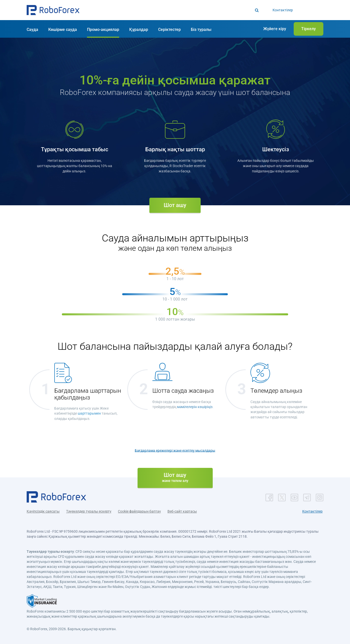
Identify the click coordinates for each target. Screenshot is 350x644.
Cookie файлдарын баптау (139, 511)
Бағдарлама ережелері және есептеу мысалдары (175, 450)
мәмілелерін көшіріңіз (195, 407)
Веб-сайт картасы (182, 511)
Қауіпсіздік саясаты (43, 511)
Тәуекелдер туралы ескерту (89, 511)
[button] (53, 10)
